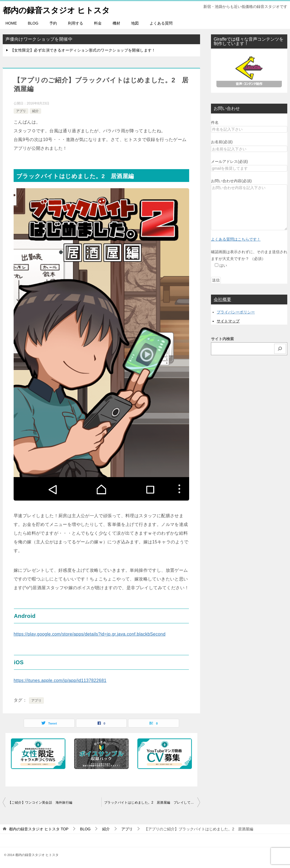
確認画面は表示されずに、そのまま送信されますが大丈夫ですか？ (249, 259)
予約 (53, 23)
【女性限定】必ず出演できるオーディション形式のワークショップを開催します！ (83, 50)
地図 (135, 23)
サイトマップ (228, 321)
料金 (98, 23)
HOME (11, 23)
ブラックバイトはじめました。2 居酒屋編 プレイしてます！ (152, 803)
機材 (116, 23)
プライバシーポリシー (236, 312)
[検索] (280, 349)
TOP (39, 829)
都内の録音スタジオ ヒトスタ (58, 9)
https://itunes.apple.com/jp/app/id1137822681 (60, 680)
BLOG (33, 23)
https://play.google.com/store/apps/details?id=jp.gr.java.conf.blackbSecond (90, 634)
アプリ (21, 111)
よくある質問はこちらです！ (236, 239)
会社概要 (222, 299)
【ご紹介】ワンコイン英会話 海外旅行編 (40, 803)
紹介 (35, 111)
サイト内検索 (222, 339)
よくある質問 (161, 23)
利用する (75, 23)
